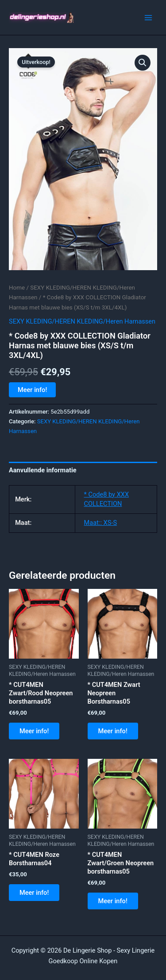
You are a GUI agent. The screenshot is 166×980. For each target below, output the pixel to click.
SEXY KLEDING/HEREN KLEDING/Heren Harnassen (82, 321)
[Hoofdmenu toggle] (148, 17)
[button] (143, 63)
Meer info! (32, 390)
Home (17, 288)
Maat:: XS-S (101, 523)
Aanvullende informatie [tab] (43, 470)
